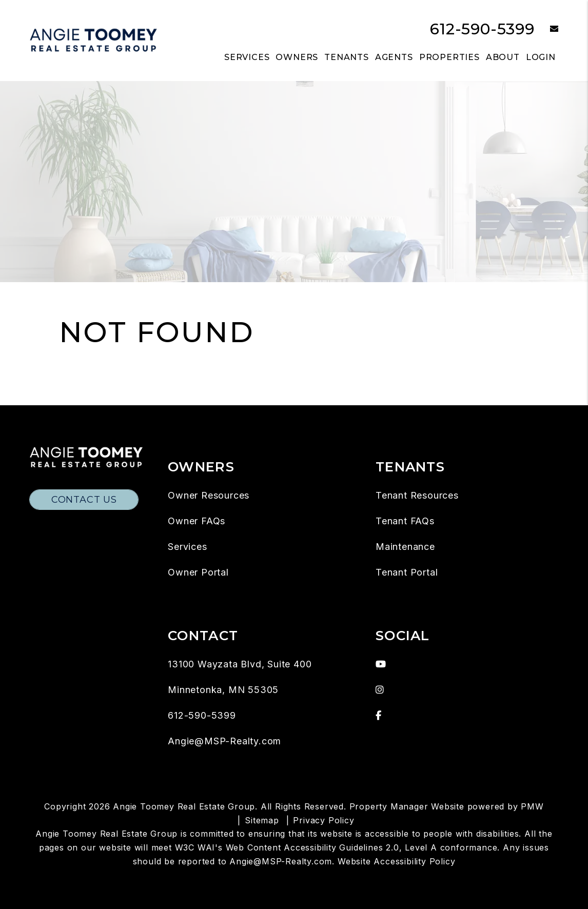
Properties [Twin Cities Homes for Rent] (449, 57)
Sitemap (262, 820)
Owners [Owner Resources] (297, 57)
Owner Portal (198, 572)
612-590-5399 (482, 29)
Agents (394, 57)
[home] (93, 40)
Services (187, 547)
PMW (532, 806)
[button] (547, 29)
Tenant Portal (407, 572)
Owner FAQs (197, 521)
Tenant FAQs (405, 521)
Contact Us (84, 500)
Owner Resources (209, 495)
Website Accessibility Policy (396, 861)
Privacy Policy (324, 820)
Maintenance (405, 547)
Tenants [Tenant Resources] (347, 57)
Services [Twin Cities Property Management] (247, 57)
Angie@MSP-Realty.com (224, 741)
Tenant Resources (417, 495)
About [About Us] (503, 57)
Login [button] (541, 57)
